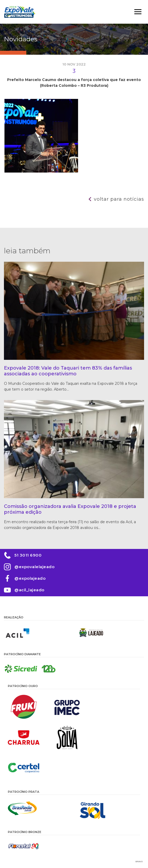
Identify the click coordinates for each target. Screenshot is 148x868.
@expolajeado (30, 578)
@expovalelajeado (34, 567)
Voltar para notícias (119, 199)
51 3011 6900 (28, 555)
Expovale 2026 (20, 12)
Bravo (139, 862)
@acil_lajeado (29, 590)
